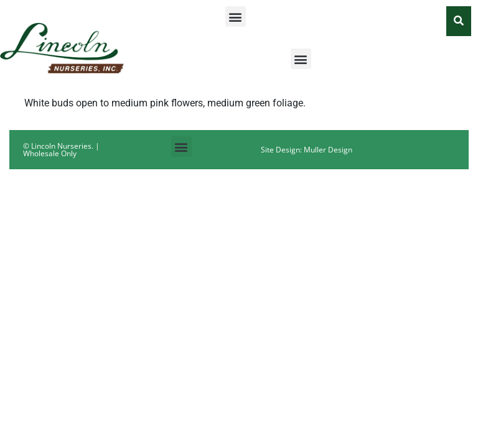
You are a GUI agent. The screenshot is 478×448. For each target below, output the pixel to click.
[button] (236, 16)
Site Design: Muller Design (307, 150)
